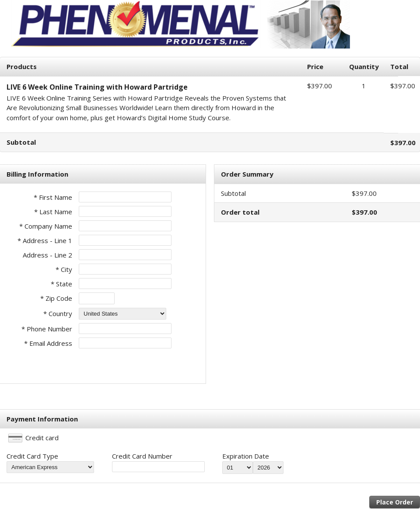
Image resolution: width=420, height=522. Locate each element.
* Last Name (53, 212)
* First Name (53, 197)
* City (64, 269)
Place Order (395, 502)
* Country (58, 313)
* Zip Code (56, 298)
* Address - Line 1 (45, 240)
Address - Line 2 (47, 255)
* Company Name (46, 226)
